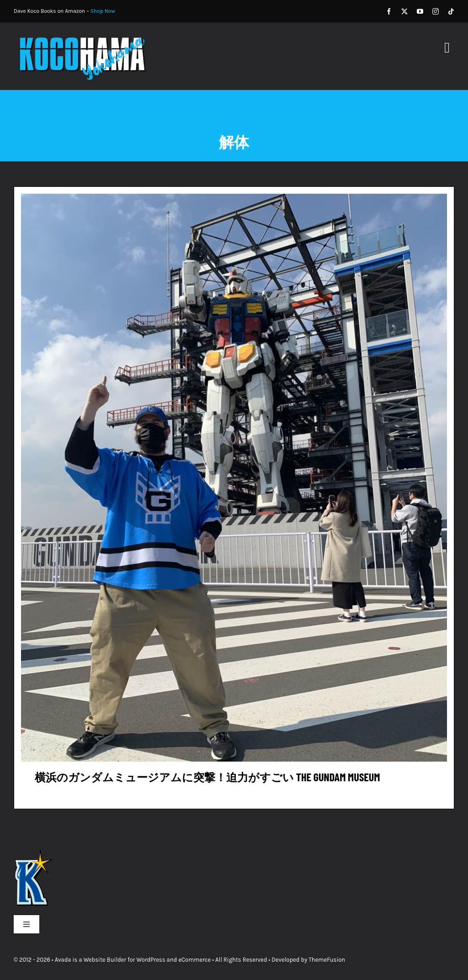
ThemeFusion (327, 960)
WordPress (151, 960)
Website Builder (105, 960)
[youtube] (420, 11)
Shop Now (103, 11)
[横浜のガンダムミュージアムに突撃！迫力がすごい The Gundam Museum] (234, 199)
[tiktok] (451, 11)
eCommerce (194, 960)
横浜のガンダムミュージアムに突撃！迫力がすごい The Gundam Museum (207, 777)
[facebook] (389, 11)
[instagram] (436, 11)
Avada (63, 960)
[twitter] (404, 11)
